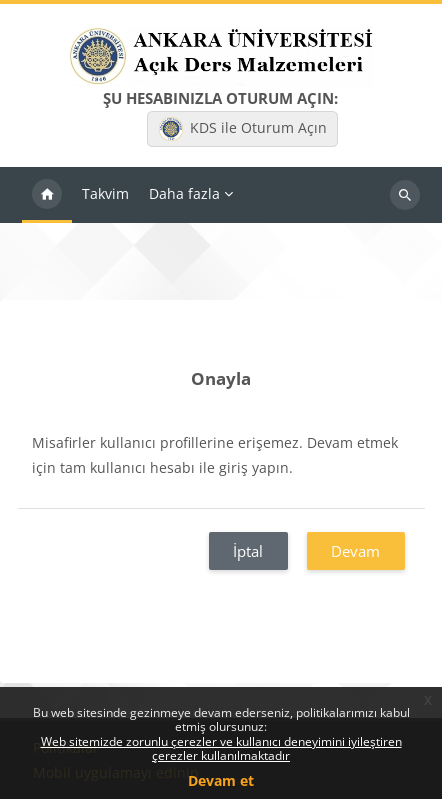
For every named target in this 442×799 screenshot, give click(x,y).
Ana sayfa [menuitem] (47, 195)
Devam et (221, 780)
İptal (248, 551)
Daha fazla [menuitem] (184, 193)
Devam (355, 551)
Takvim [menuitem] (105, 193)
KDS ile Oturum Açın (243, 129)
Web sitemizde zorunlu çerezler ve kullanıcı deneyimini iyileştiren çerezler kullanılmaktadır (221, 748)
